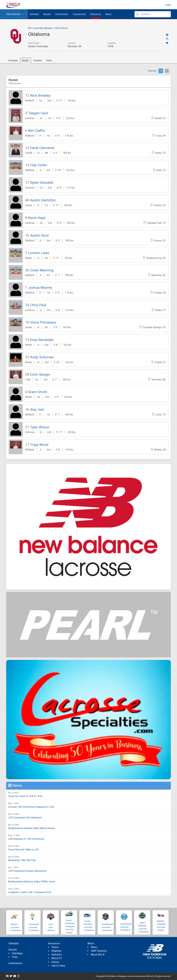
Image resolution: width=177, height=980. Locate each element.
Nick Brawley (40, 95)
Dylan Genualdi (42, 182)
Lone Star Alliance (43, 28)
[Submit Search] (138, 14)
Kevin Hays (37, 218)
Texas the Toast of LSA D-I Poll (25, 796)
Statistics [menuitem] (57, 955)
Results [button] (47, 14)
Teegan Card (38, 113)
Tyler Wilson (40, 427)
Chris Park (38, 305)
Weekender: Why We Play (22, 860)
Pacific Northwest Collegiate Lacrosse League (70, 926)
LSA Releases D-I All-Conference (26, 839)
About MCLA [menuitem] (98, 955)
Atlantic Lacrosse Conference (16, 927)
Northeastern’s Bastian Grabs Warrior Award (32, 828)
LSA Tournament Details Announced (27, 871)
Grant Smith (38, 392)
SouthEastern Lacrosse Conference (108, 927)
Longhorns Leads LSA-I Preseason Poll (30, 892)
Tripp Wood (39, 445)
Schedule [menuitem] (34, 14)
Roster (25, 60)
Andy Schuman (42, 357)
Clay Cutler (39, 165)
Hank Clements (42, 148)
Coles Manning (42, 270)
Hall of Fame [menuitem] (58, 966)
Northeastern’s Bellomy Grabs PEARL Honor (32, 882)
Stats (49, 60)
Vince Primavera (43, 322)
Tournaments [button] (79, 14)
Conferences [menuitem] (15, 963)
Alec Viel (37, 410)
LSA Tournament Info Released (25, 818)
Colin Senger (40, 374)
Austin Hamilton (43, 200)
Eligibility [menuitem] (56, 951)
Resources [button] (96, 14)
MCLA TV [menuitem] (57, 958)
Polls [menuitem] (15, 957)
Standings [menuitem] (17, 953)
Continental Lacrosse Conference (34, 927)
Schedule (13, 60)
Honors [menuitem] (55, 962)
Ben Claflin (37, 131)
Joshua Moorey (40, 287)
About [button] (109, 14)
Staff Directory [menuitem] (99, 951)
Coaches (38, 60)
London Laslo (39, 253)
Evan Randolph (42, 340)
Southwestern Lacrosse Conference (126, 927)
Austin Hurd (39, 235)
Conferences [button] (62, 14)
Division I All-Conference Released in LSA (31, 807)
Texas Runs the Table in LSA (23, 850)
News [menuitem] (94, 947)
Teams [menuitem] (55, 947)
